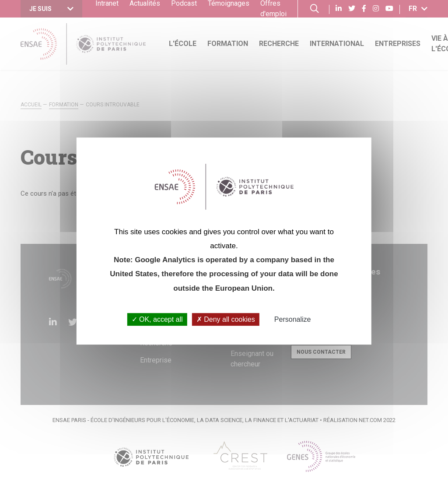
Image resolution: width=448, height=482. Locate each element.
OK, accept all (157, 319)
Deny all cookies (226, 319)
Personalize (293, 319)
